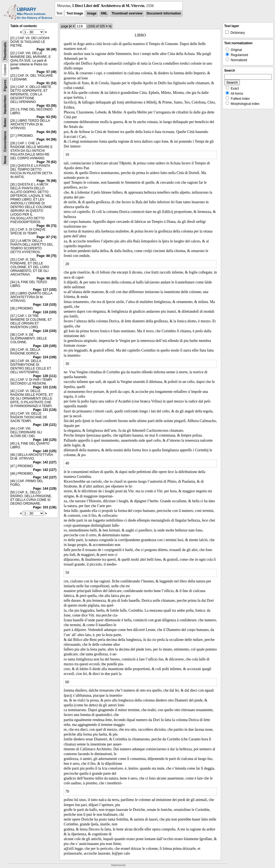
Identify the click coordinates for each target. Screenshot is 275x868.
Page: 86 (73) (46, 226)
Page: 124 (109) (45, 357)
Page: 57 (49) (46, 72)
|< (70, 26)
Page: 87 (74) (46, 237)
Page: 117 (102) (45, 290)
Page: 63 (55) (46, 106)
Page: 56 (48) (46, 49)
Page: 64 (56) (46, 132)
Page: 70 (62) (46, 162)
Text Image (75, 13)
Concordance (5, 141)
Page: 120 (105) (45, 346)
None (5, 160)
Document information (164, 13)
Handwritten (5, 105)
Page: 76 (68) (46, 181)
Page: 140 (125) (45, 440)
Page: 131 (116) (45, 387)
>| (110, 26)
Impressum (118, 865)
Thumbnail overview (127, 13)
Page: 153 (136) (45, 507)
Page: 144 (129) (45, 489)
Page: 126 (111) (45, 376)
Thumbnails (5, 51)
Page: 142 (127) (45, 462)
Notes (5, 122)
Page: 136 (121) (45, 425)
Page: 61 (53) (46, 83)
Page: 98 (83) (46, 278)
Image (92, 13)
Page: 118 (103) (45, 305)
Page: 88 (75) (46, 256)
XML (104, 13)
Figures (5, 85)
